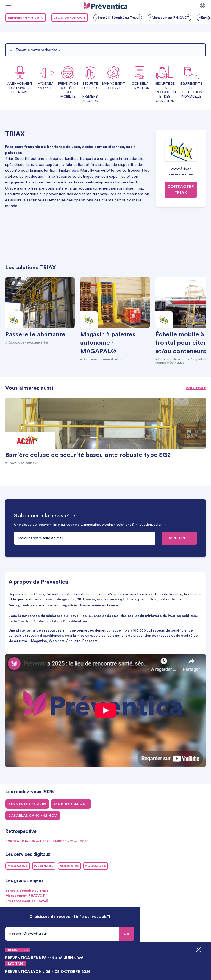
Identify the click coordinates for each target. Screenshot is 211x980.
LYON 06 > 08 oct (71, 804)
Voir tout (196, 388)
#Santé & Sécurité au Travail (118, 18)
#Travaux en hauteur (22, 463)
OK (127, 934)
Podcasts (95, 866)
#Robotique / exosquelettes (29, 342)
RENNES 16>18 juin (26, 18)
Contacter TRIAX (181, 190)
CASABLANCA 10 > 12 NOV (33, 816)
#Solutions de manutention (103, 359)
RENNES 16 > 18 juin (27, 804)
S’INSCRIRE (179, 538)
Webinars (44, 866)
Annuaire (69, 866)
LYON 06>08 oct (70, 18)
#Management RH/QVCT (171, 18)
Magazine (18, 866)
